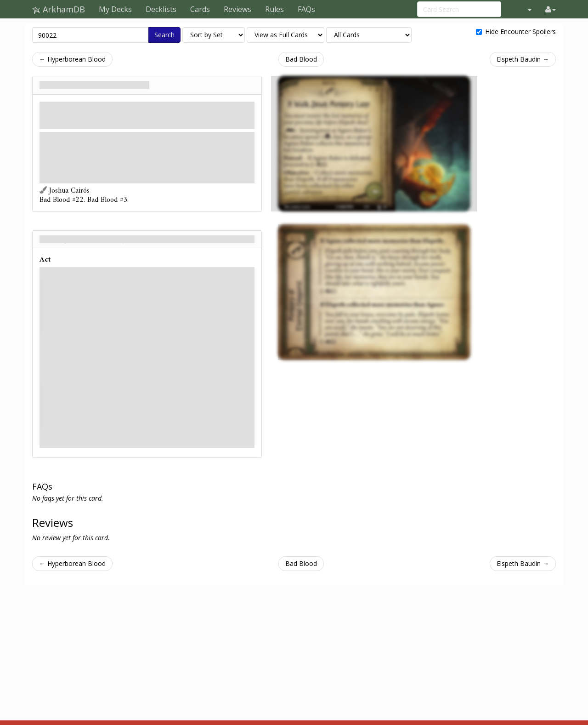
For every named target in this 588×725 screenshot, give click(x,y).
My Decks (115, 9)
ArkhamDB (59, 9)
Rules (274, 9)
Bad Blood (301, 59)
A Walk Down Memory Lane (94, 85)
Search (164, 35)
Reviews (237, 9)
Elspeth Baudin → (523, 59)
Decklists (161, 9)
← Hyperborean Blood (72, 59)
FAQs (306, 9)
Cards (200, 9)
